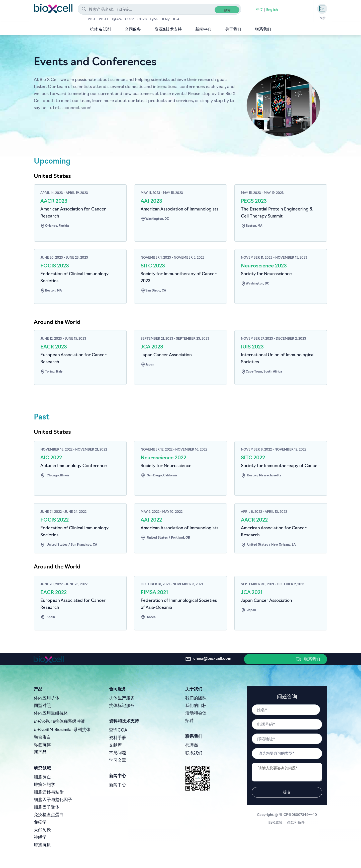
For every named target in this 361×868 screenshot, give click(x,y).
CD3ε (129, 19)
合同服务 (133, 30)
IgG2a (117, 19)
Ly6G (154, 19)
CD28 (142, 19)
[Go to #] (80, 210)
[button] (309, 659)
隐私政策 (277, 823)
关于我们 (233, 30)
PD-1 (92, 19)
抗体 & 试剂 (101, 30)
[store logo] (53, 8)
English (272, 10)
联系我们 (263, 30)
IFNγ (166, 19)
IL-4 (176, 19)
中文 (260, 10)
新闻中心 (203, 30)
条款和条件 (296, 823)
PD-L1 (104, 19)
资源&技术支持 (168, 30)
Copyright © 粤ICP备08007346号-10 (287, 815)
